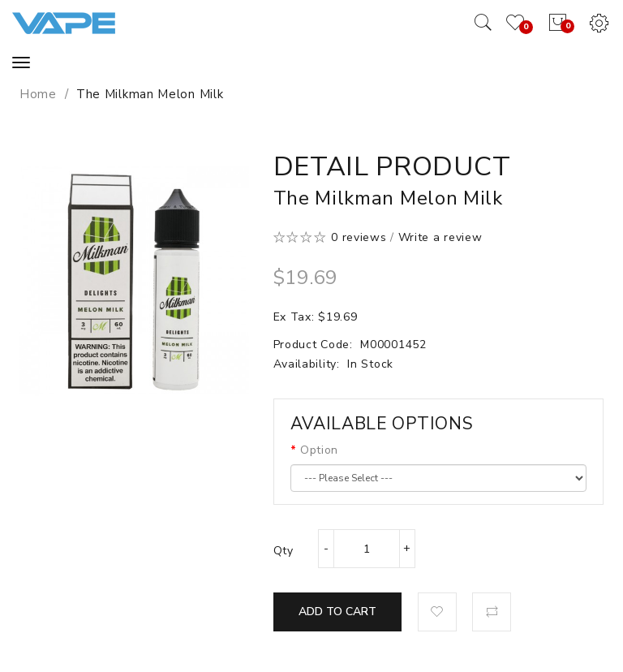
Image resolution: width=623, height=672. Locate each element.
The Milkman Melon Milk (150, 94)
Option (319, 450)
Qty (284, 551)
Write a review (440, 237)
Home (38, 94)
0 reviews (359, 237)
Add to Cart (337, 612)
